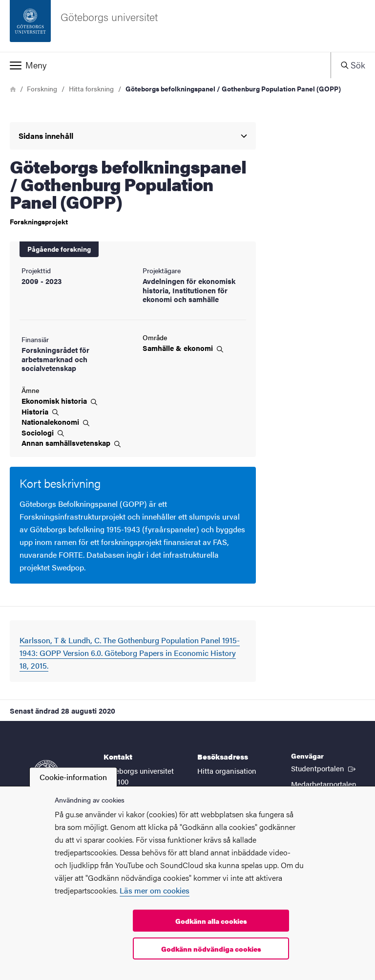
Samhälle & (183, 348)
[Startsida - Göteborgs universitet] (187, 26)
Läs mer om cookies (155, 890)
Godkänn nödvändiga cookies (211, 949)
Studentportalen (324, 768)
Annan (71, 443)
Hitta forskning (91, 88)
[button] (165, 65)
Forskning (42, 88)
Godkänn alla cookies (211, 921)
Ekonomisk (59, 401)
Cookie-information (73, 777)
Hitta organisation (227, 771)
